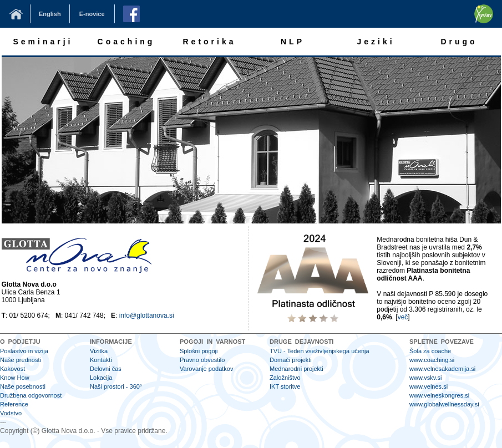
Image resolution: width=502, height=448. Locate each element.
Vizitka (99, 351)
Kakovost (12, 369)
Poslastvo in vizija (24, 351)
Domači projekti (291, 360)
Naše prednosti (21, 360)
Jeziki (376, 42)
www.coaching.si (432, 360)
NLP (293, 42)
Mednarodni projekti (296, 369)
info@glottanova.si (147, 315)
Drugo (459, 42)
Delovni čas (106, 369)
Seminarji (43, 42)
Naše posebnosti (23, 386)
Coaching (126, 42)
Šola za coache (430, 351)
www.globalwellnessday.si (444, 404)
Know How (15, 378)
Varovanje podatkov (206, 369)
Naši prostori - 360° (116, 386)
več (403, 317)
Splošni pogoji (199, 351)
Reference (14, 404)
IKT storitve (285, 386)
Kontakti (101, 360)
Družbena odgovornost (31, 395)
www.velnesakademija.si (442, 369)
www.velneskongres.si (439, 395)
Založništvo (285, 378)
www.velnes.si (429, 386)
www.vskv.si (425, 378)
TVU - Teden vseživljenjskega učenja (320, 351)
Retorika (209, 42)
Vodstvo (11, 413)
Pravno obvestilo (202, 360)
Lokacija (101, 378)
